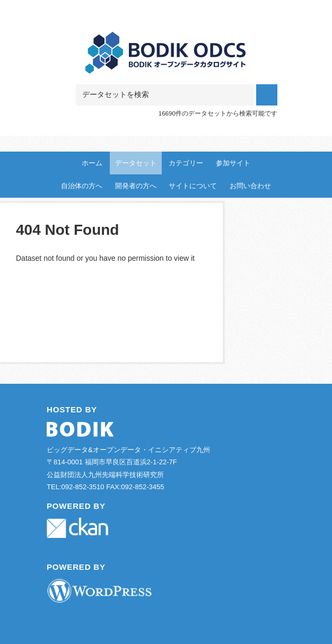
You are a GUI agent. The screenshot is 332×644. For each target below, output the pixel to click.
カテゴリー (186, 163)
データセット (136, 163)
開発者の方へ (136, 186)
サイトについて (193, 186)
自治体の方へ (82, 186)
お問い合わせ (250, 186)
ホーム (92, 163)
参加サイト (233, 163)
